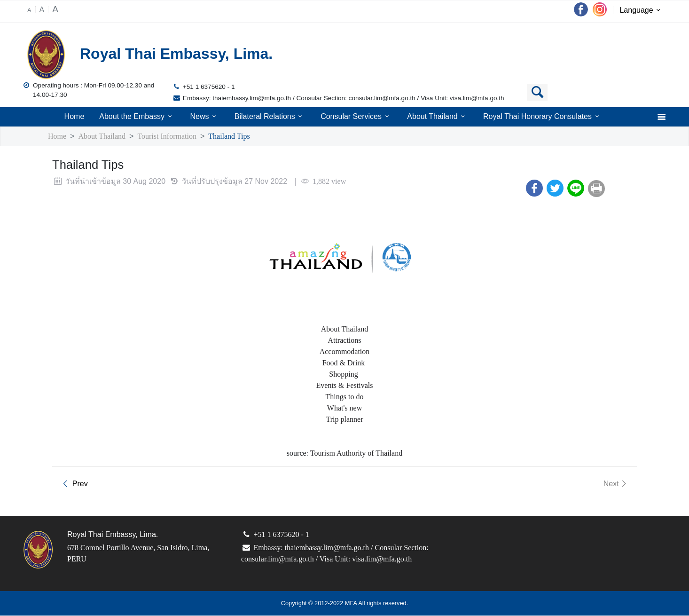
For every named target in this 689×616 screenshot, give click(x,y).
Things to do (344, 397)
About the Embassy (136, 117)
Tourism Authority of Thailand (358, 454)
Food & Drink (345, 363)
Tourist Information (174, 137)
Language (642, 11)
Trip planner (345, 420)
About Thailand (438, 117)
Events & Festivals (344, 386)
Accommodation (344, 352)
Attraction (343, 341)
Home (73, 117)
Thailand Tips (242, 137)
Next (616, 484)
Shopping (344, 375)
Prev (73, 484)
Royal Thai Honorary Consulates (543, 117)
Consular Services (356, 117)
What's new (344, 408)
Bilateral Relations (269, 117)
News (204, 117)
